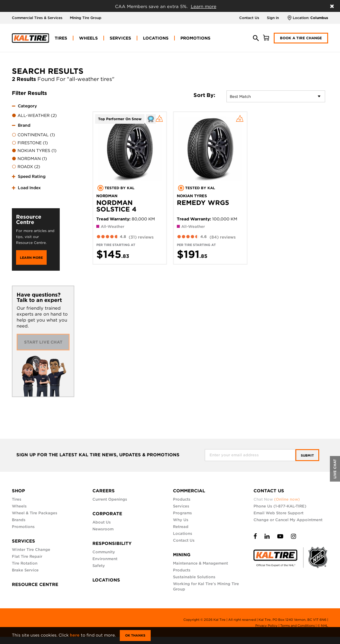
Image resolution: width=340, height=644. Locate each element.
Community (104, 552)
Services (181, 506)
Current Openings (110, 499)
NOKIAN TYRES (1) (34, 151)
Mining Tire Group (86, 18)
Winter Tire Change (31, 550)
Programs (182, 513)
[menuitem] (61, 38)
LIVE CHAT (335, 469)
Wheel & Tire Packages (35, 513)
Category (27, 106)
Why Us (181, 520)
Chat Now (277, 499)
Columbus (319, 18)
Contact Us (249, 18)
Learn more (204, 7)
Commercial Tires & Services (37, 18)
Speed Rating (32, 176)
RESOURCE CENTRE (35, 585)
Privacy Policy (266, 626)
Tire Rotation (25, 563)
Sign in (273, 18)
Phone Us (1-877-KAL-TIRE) (280, 506)
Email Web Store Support (278, 513)
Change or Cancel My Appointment (288, 520)
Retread (181, 527)
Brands (19, 520)
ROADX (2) (26, 167)
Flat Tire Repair (27, 556)
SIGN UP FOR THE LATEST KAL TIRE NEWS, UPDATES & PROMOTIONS (98, 455)
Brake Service (25, 570)
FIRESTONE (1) (30, 143)
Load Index (29, 188)
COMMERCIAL (189, 491)
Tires (17, 499)
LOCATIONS (106, 580)
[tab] (36, 110)
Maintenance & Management (200, 563)
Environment (105, 559)
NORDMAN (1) (29, 159)
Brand (24, 125)
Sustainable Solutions (194, 577)
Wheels (19, 506)
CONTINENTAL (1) (33, 135)
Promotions (23, 527)
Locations (183, 533)
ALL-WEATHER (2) (34, 116)
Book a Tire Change (301, 38)
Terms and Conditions (297, 626)
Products (182, 499)
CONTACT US (269, 491)
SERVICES (23, 541)
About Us (102, 522)
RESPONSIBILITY (112, 543)
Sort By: (204, 95)
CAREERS (104, 491)
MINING (182, 555)
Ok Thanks (135, 635)
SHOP (18, 491)
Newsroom (103, 529)
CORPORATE (107, 514)
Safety (99, 566)
